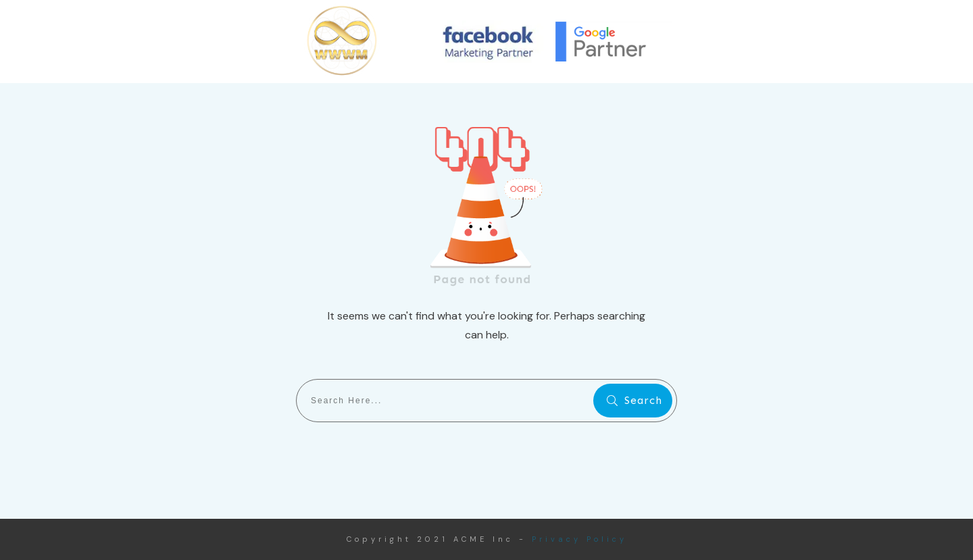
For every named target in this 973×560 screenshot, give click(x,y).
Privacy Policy (579, 539)
